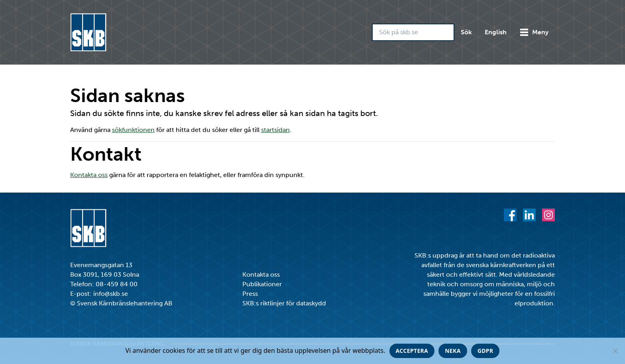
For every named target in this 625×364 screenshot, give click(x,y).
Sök (466, 32)
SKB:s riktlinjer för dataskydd (284, 303)
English (496, 32)
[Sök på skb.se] (413, 32)
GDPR (485, 351)
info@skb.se (111, 294)
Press (250, 294)
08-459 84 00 (117, 284)
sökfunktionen (133, 130)
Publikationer (262, 284)
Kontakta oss (89, 175)
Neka (453, 351)
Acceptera (412, 351)
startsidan (275, 130)
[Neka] (615, 351)
